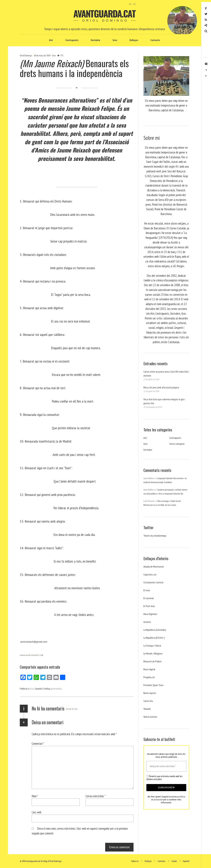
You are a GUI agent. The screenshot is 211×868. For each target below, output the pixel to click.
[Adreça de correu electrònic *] (166, 766)
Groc (115, 40)
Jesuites (147, 622)
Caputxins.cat (150, 574)
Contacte (155, 40)
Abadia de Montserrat (154, 567)
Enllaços (134, 40)
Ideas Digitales (150, 614)
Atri (51, 40)
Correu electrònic (96, 796)
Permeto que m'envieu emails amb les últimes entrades (164, 778)
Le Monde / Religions (153, 653)
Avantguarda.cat (104, 14)
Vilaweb (147, 709)
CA (130, 4)
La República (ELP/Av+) (154, 638)
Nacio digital (149, 669)
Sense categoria (177, 444)
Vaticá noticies (150, 717)
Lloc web (37, 812)
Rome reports (150, 693)
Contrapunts (72, 40)
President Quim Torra (153, 685)
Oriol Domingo (26, 55)
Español (186, 861)
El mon (147, 590)
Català (174, 861)
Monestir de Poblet (153, 661)
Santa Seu (148, 701)
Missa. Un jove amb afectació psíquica (161, 387)
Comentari (38, 743)
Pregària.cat (149, 677)
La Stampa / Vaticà (152, 646)
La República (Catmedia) (155, 630)
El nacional (149, 598)
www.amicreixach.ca (31, 655)
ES (135, 4)
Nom (35, 796)
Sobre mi (135, 861)
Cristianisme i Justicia (153, 582)
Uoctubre (95, 40)
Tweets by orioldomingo (155, 536)
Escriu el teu (72, 709)
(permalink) (56, 689)
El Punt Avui (149, 606)
